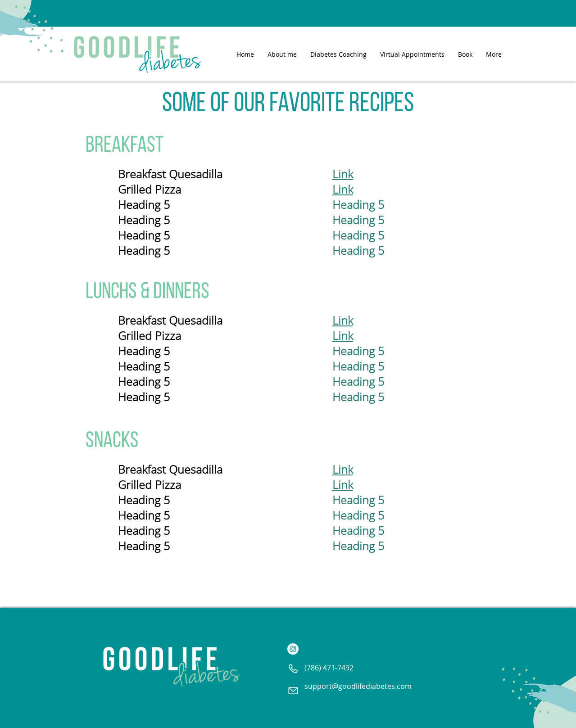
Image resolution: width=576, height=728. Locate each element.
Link (343, 174)
